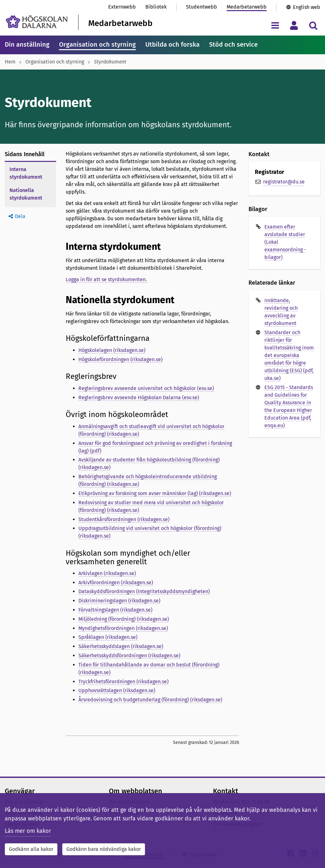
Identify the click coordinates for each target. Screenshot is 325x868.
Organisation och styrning (97, 44)
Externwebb (122, 7)
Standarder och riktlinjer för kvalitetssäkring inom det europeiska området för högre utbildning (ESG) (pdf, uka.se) (289, 355)
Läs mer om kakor (28, 831)
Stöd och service (233, 44)
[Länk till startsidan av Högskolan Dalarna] (37, 22)
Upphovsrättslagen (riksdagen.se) (117, 690)
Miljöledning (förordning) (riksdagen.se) (124, 619)
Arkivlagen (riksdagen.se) (107, 573)
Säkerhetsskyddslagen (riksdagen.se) (121, 646)
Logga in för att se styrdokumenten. (107, 279)
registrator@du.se (284, 182)
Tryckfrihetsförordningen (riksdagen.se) (123, 682)
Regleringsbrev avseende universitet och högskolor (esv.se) (146, 388)
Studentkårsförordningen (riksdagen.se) (124, 519)
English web (307, 7)
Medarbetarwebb (247, 7)
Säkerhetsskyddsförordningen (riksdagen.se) (129, 656)
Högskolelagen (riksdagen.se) (112, 350)
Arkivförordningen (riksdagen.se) (116, 583)
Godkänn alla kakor (31, 849)
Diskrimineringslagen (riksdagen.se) (119, 601)
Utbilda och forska (172, 44)
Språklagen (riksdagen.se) (108, 637)
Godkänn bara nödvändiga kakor (104, 849)
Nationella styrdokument (26, 194)
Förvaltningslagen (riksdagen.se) (115, 610)
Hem (10, 62)
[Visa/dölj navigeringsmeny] (275, 25)
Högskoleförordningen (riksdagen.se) (120, 359)
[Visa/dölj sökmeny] (313, 25)
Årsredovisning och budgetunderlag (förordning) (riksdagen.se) (150, 700)
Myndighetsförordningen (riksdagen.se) (123, 628)
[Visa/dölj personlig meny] (294, 25)
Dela (20, 216)
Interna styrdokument (26, 173)
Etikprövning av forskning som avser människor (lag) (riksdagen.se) (155, 493)
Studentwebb (202, 7)
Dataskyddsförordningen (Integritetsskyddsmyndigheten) (144, 591)
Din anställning (27, 44)
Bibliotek (156, 7)
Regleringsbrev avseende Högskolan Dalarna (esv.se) (139, 398)
